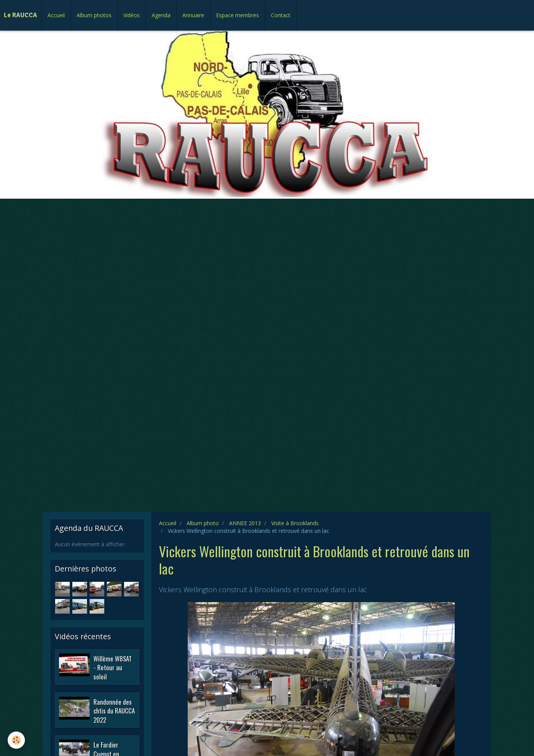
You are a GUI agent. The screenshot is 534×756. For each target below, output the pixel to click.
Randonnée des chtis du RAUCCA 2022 (114, 710)
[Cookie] (16, 740)
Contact (281, 15)
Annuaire (193, 15)
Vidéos (132, 15)
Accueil (56, 15)
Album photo (203, 523)
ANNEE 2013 (245, 523)
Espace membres (238, 15)
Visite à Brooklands (295, 523)
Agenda (161, 15)
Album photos (94, 15)
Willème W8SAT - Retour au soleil (113, 667)
